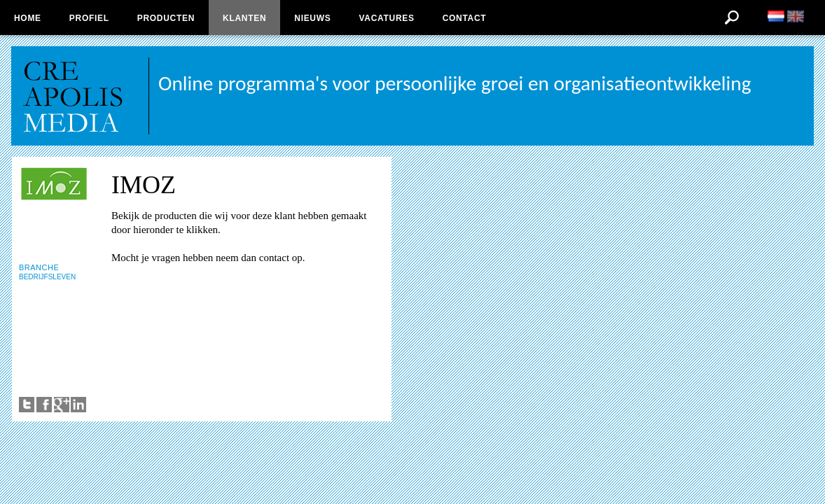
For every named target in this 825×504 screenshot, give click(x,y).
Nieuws (312, 18)
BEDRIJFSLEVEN (47, 277)
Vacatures (386, 18)
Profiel (89, 18)
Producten (166, 18)
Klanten (244, 18)
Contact (465, 18)
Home (28, 18)
